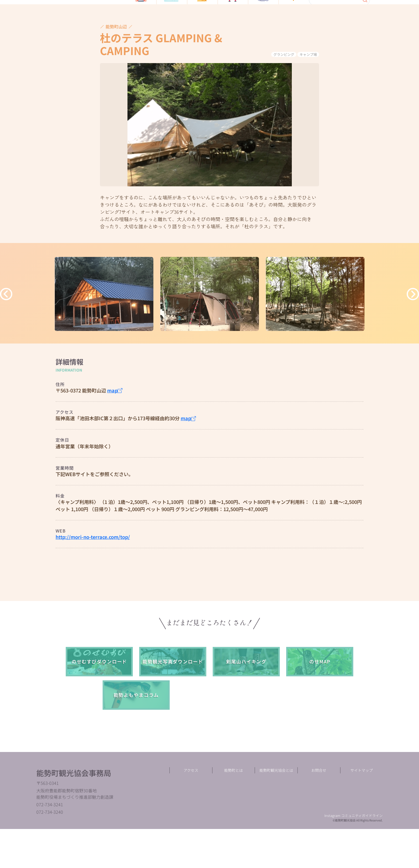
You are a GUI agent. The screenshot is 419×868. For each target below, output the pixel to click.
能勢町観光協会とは (276, 809)
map (115, 423)
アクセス (191, 809)
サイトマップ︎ (362, 809)
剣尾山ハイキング (246, 695)
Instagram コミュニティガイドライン (354, 855)
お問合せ (319, 809)
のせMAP (320, 695)
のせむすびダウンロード (99, 695)
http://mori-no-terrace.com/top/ (93, 570)
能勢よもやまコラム (136, 728)
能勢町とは (234, 809)
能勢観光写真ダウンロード (173, 695)
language (355, 29)
